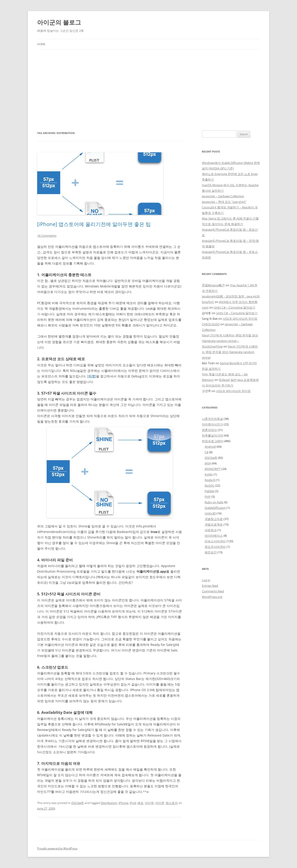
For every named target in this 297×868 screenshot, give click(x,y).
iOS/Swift (77, 803)
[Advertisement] (148, 84)
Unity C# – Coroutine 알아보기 (234, 307)
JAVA (208, 463)
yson (205, 307)
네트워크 (211, 530)
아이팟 (149, 803)
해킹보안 (211, 552)
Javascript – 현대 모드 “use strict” (224, 202)
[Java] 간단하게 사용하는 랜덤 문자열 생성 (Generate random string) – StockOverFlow (230, 341)
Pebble (209, 491)
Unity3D (210, 513)
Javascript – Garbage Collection (223, 196)
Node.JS (210, 480)
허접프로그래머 (212, 441)
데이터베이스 (214, 536)
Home (41, 44)
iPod (133, 803)
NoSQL (210, 485)
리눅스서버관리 (215, 541)
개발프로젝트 (214, 524)
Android (210, 447)
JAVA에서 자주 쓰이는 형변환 (238, 302)
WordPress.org (212, 597)
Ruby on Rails (214, 502)
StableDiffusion (215, 508)
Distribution (109, 803)
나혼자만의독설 (212, 419)
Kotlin (209, 474)
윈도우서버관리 (215, 547)
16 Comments (47, 236)
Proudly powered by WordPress (57, 848)
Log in (206, 580)
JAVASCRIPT (213, 469)
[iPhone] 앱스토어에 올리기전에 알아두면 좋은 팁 (94, 224)
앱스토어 (172, 803)
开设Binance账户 (213, 285)
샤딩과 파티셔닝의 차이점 (240, 319)
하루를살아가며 (212, 435)
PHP (208, 497)
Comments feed (213, 591)
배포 (140, 803)
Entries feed (210, 586)
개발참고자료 (214, 519)
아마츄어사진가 (212, 424)
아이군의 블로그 (59, 22)
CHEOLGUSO (211, 324)
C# (207, 452)
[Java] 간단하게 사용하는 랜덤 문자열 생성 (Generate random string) (230, 352)
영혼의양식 (209, 430)
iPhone (123, 803)
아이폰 (160, 803)
